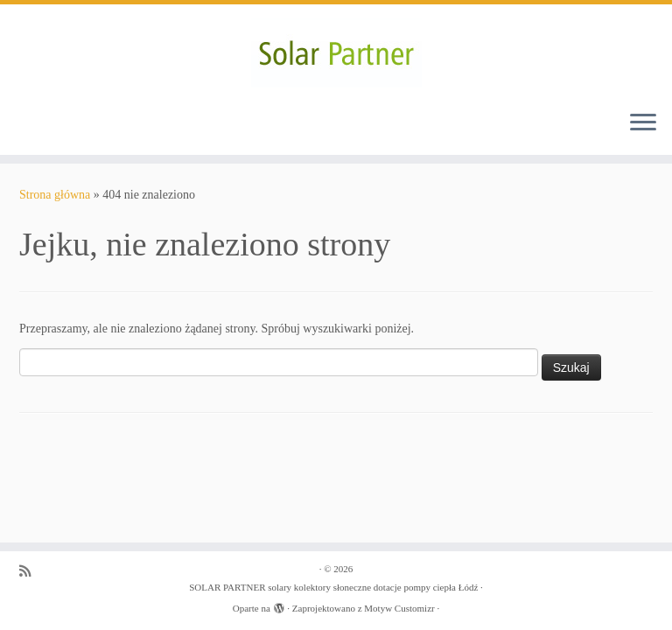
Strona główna (55, 195)
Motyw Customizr (399, 608)
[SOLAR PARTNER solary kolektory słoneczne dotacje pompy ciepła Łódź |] (336, 50)
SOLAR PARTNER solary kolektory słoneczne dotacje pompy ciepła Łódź (333, 587)
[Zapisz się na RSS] (31, 571)
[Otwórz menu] (643, 123)
